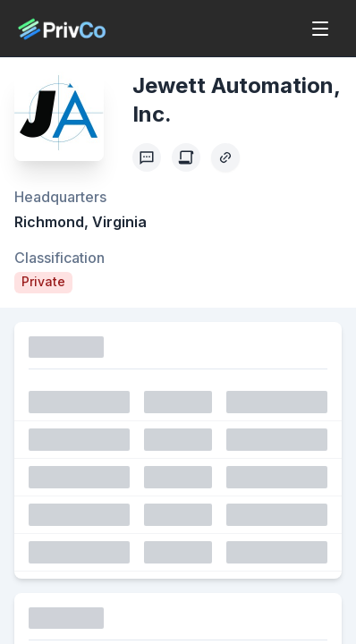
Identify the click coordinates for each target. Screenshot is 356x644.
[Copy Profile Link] (225, 157)
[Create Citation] (186, 157)
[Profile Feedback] (147, 157)
